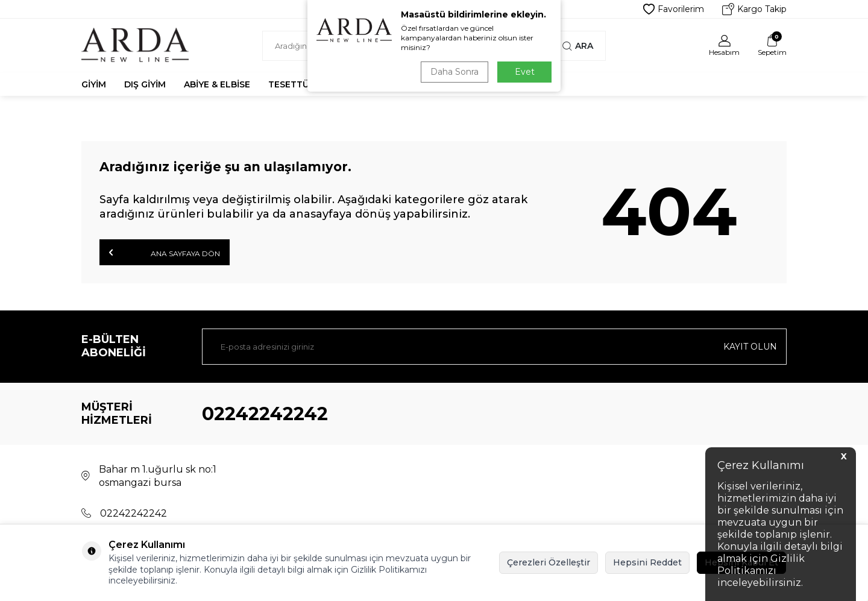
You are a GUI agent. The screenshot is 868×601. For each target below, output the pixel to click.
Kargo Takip (754, 9)
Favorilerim (674, 9)
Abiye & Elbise (217, 84)
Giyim (94, 84)
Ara (578, 46)
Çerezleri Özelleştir (549, 562)
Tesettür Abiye (306, 84)
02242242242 (265, 414)
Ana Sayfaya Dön (165, 253)
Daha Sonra (454, 72)
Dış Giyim (145, 84)
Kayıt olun (750, 347)
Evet (525, 72)
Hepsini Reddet (647, 562)
